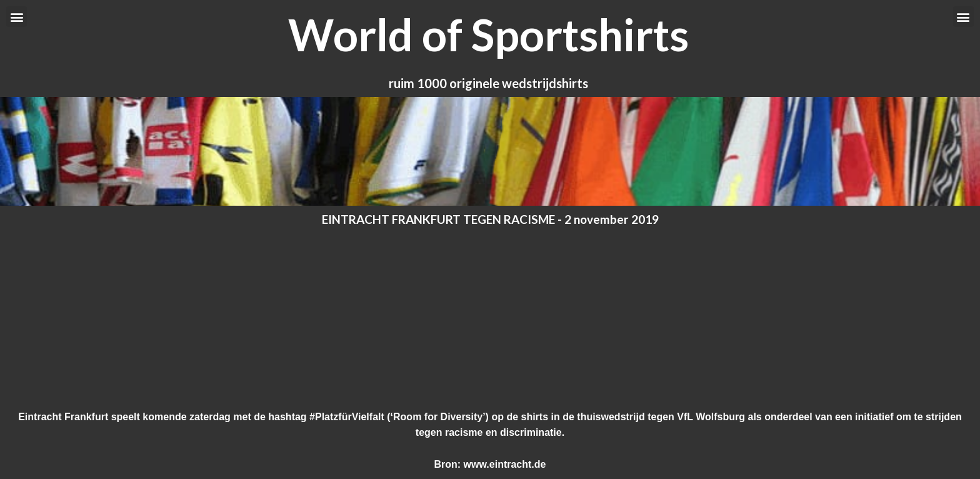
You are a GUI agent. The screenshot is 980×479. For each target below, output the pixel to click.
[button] (17, 17)
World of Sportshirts (488, 34)
